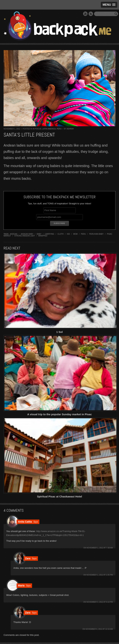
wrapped (43, 236)
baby (39, 234)
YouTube (85, 14)
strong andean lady (25, 236)
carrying (49, 234)
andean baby (27, 234)
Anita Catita (25, 522)
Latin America (49, 129)
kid (68, 234)
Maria (21, 586)
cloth (61, 234)
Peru (59, 129)
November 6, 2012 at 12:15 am (99, 629)
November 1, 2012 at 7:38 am (100, 548)
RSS (91, 14)
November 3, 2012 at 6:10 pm (100, 602)
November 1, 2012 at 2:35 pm (100, 575)
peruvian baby (96, 234)
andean (14, 234)
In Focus (37, 129)
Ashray (70, 129)
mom (75, 234)
